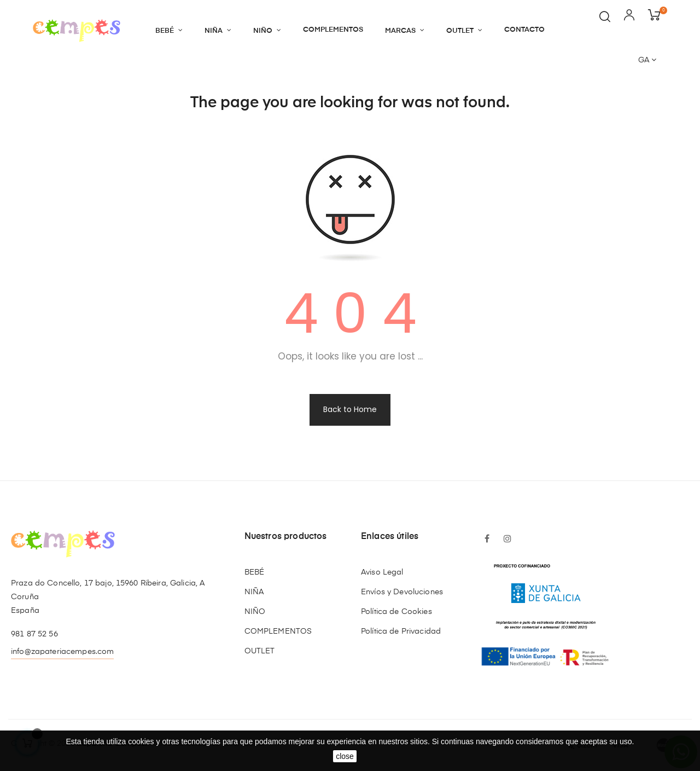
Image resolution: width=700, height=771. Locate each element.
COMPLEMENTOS (278, 631)
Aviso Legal (382, 572)
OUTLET (260, 651)
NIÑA (254, 592)
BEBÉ (255, 572)
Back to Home (350, 409)
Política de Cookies (396, 612)
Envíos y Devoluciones (402, 592)
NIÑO (255, 612)
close (345, 756)
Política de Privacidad (401, 631)
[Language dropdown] (647, 61)
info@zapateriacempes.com (62, 652)
